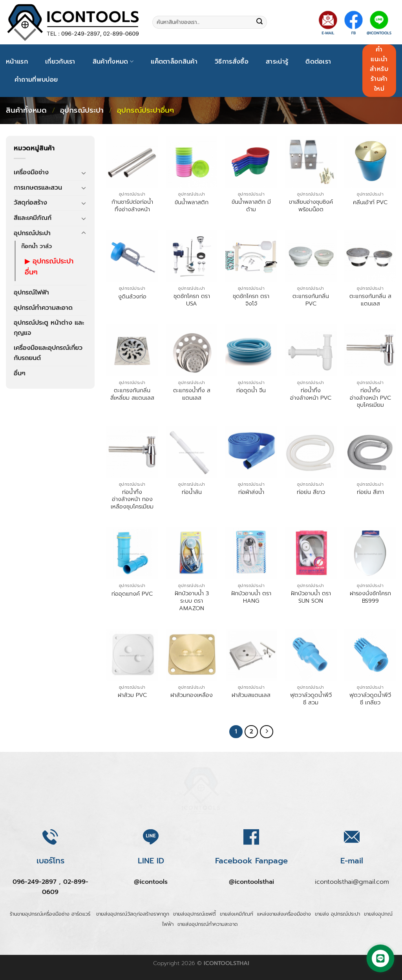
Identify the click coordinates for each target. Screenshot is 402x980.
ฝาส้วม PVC (132, 695)
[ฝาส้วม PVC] (132, 655)
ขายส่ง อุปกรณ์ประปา (337, 920)
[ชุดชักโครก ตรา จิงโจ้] (251, 256)
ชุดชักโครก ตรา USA (192, 300)
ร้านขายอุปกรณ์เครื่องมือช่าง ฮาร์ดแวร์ (51, 920)
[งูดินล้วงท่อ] (132, 256)
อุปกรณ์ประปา (82, 110)
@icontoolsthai (251, 888)
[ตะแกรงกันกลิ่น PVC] (311, 256)
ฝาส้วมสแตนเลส (251, 695)
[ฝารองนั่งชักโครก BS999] (370, 553)
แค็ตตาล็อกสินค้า (174, 62)
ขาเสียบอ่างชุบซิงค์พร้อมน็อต (311, 206)
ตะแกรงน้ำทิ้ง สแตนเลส (192, 394)
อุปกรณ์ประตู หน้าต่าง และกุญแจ (49, 328)
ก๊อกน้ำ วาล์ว (37, 246)
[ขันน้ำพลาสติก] (192, 162)
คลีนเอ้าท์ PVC (370, 202)
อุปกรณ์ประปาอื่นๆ (49, 267)
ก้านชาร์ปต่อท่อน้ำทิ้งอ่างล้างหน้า (132, 206)
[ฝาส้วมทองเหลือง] (192, 655)
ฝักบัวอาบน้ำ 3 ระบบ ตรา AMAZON (192, 601)
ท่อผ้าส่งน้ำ (251, 492)
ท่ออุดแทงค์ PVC (132, 594)
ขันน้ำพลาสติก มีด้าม (251, 206)
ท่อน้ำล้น (192, 492)
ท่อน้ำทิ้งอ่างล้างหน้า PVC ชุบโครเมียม (370, 398)
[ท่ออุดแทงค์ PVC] (132, 553)
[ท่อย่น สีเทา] (370, 452)
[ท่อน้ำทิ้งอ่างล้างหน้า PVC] (311, 350)
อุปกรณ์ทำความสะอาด (43, 308)
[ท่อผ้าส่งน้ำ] (251, 452)
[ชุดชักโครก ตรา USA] (192, 256)
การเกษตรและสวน (38, 188)
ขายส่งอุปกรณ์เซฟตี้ (195, 920)
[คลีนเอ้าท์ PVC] (370, 162)
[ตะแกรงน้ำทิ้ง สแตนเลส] (192, 350)
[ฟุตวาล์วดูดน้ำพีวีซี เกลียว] (370, 655)
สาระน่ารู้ (277, 62)
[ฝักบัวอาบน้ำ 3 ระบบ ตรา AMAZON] (192, 553)
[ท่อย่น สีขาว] (311, 452)
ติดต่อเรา (318, 62)
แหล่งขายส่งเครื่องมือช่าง (284, 920)
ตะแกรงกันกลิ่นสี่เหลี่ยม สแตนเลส (132, 394)
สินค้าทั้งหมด (113, 62)
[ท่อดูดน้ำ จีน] (251, 350)
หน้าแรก (17, 62)
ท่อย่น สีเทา (370, 492)
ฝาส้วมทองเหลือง (192, 695)
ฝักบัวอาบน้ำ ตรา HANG (251, 597)
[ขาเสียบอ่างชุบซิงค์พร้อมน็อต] (311, 162)
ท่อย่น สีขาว (311, 492)
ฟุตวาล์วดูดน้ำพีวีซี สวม (311, 699)
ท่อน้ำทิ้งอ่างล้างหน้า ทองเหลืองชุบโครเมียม (132, 499)
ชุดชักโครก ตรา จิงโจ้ (251, 300)
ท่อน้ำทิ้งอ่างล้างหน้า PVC (311, 394)
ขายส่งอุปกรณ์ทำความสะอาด (208, 930)
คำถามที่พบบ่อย (36, 80)
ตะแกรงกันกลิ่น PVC (311, 300)
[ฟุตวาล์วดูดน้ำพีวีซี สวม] (311, 655)
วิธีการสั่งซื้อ (232, 62)
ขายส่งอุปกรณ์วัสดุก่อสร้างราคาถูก (133, 920)
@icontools (151, 888)
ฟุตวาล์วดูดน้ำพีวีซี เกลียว (370, 699)
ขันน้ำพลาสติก (192, 202)
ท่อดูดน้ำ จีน (251, 390)
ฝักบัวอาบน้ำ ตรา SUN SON (311, 597)
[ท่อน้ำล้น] (192, 452)
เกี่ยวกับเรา (60, 62)
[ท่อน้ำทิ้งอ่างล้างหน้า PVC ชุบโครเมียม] (370, 350)
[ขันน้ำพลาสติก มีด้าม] (251, 162)
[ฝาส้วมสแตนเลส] (251, 655)
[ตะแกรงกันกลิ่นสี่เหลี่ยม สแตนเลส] (132, 350)
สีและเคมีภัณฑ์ (33, 218)
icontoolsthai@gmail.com (352, 888)
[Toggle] (84, 173)
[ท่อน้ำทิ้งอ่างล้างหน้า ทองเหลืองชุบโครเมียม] (132, 452)
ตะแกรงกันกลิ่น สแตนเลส (370, 300)
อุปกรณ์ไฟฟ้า (31, 293)
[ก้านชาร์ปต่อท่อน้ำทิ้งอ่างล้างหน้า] (132, 162)
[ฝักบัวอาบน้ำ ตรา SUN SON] (311, 553)
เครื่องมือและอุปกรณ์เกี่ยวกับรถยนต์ (48, 353)
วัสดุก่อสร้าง (30, 203)
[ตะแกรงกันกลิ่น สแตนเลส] (370, 256)
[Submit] (259, 22)
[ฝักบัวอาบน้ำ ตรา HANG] (251, 553)
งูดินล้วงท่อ (132, 297)
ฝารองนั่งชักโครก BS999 (370, 597)
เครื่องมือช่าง (31, 172)
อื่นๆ (20, 373)
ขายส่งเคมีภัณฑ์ (237, 920)
